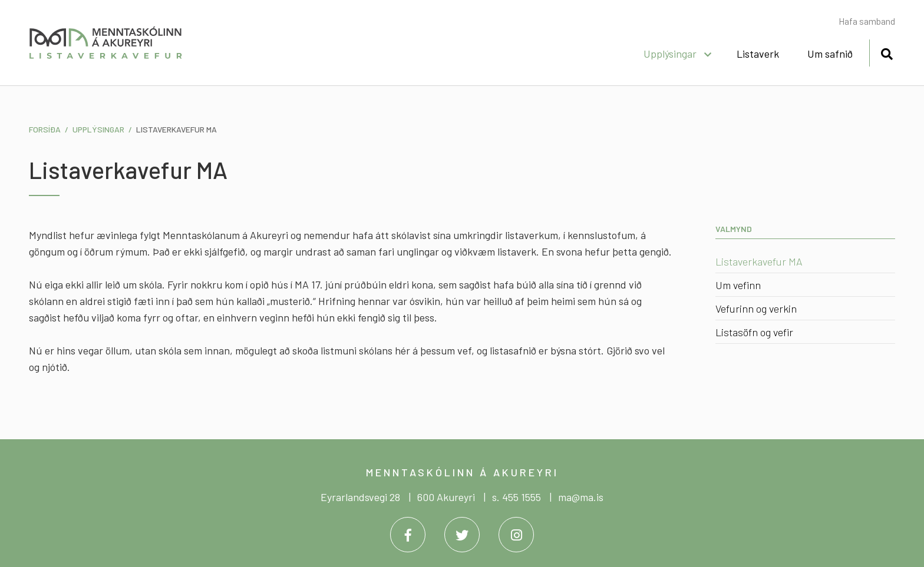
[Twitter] (462, 535)
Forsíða (45, 129)
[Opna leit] (887, 52)
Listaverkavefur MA (176, 129)
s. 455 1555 (517, 497)
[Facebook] (408, 535)
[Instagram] (516, 535)
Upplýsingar (98, 129)
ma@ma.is (581, 497)
